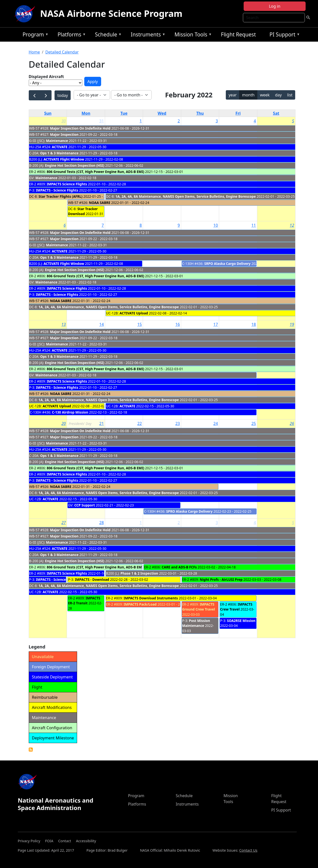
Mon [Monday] (86, 113)
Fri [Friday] (238, 113)
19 (292, 324)
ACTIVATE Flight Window (64, 159)
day (278, 95)
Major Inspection (64, 134)
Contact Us (248, 850)
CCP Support (85, 505)
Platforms (70, 35)
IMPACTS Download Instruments (151, 598)
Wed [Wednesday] (162, 113)
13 (64, 324)
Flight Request (238, 34)
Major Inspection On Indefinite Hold (80, 128)
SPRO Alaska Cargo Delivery (189, 511)
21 (102, 423)
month (248, 95)
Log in (275, 6)
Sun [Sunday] (48, 113)
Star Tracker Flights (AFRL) (61, 196)
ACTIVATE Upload (134, 313)
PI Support (283, 35)
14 (102, 324)
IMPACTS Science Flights (67, 184)
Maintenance (57, 141)
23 (177, 423)
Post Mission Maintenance (196, 623)
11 (254, 225)
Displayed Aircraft (46, 77)
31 (102, 121)
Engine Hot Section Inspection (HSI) (75, 165)
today (62, 95)
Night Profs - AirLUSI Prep (221, 579)
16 (177, 324)
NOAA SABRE (100, 203)
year (233, 95)
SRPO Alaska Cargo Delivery (227, 264)
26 (292, 423)
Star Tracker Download (83, 211)
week (265, 95)
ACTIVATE (60, 147)
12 (292, 225)
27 (64, 523)
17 (216, 324)
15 (140, 324)
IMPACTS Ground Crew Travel (199, 607)
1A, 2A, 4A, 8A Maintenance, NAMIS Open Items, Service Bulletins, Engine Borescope (186, 196)
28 (102, 523)
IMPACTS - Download (92, 579)
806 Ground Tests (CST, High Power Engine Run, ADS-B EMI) (96, 172)
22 (140, 423)
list (290, 95)
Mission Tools (192, 35)
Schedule (107, 35)
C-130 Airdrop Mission (70, 412)
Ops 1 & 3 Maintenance (59, 153)
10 (216, 225)
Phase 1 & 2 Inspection (139, 573)
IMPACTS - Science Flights (57, 190)
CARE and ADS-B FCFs (179, 567)
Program (34, 35)
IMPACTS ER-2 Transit (84, 601)
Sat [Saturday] (276, 113)
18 (254, 324)
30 (64, 121)
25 (254, 423)
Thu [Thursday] (200, 113)
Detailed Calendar (62, 52)
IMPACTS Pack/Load (140, 604)
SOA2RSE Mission (241, 621)
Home (34, 52)
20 (64, 423)
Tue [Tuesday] (124, 113)
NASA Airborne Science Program (111, 14)
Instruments (147, 35)
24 (216, 423)
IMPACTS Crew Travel (236, 607)
